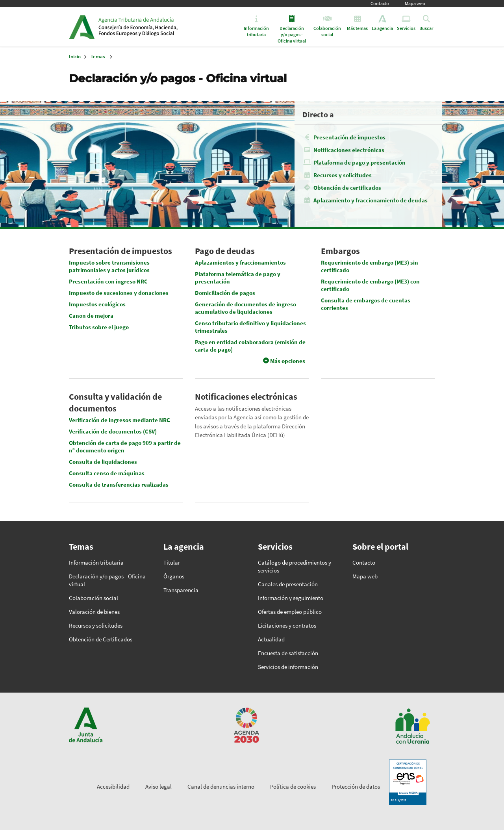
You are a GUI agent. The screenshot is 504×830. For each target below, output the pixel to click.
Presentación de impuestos (349, 137)
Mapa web (415, 3)
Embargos (340, 251)
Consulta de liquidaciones (103, 462)
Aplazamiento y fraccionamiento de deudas (371, 200)
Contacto (380, 3)
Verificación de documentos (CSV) (113, 431)
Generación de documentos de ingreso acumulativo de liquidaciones (246, 308)
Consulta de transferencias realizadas (119, 484)
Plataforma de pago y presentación (359, 162)
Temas (98, 57)
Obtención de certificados (347, 188)
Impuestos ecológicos (97, 304)
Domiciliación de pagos (225, 293)
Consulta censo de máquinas (107, 473)
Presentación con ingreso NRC (108, 281)
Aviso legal (158, 786)
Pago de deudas (225, 251)
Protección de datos (356, 786)
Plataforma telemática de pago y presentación (238, 278)
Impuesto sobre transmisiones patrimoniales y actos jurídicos (109, 266)
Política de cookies (293, 786)
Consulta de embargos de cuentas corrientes (366, 304)
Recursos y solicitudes (343, 175)
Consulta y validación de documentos (115, 402)
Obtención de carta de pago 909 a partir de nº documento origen (125, 446)
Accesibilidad (113, 786)
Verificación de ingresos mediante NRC (120, 420)
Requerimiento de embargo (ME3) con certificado (370, 285)
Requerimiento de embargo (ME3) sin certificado (370, 266)
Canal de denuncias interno (221, 786)
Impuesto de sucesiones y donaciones (119, 293)
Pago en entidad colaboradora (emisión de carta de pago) (250, 346)
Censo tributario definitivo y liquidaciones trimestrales (250, 327)
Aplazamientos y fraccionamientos (240, 262)
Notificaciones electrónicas (349, 150)
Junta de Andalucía (82, 27)
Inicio (159, 27)
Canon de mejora (91, 316)
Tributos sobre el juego (99, 327)
